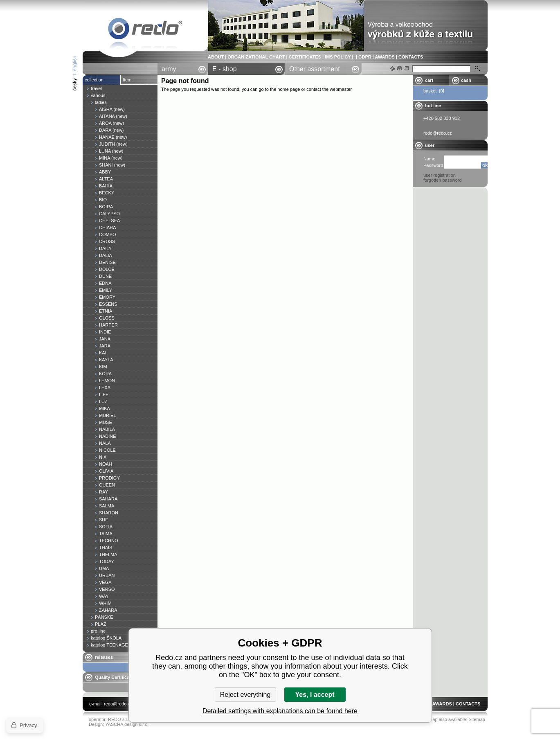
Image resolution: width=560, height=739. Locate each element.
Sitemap (477, 719)
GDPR (365, 57)
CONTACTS (411, 57)
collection (94, 80)
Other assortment (315, 69)
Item (127, 80)
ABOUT (216, 57)
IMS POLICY (338, 57)
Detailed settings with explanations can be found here (280, 711)
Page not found (145, 30)
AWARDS (385, 57)
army (169, 69)
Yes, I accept (315, 695)
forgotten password (443, 180)
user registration (440, 175)
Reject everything (245, 695)
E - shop (225, 69)
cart (429, 80)
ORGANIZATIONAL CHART (256, 57)
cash (466, 80)
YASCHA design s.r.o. (127, 724)
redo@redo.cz (118, 704)
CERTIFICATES (305, 57)
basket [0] (434, 91)
